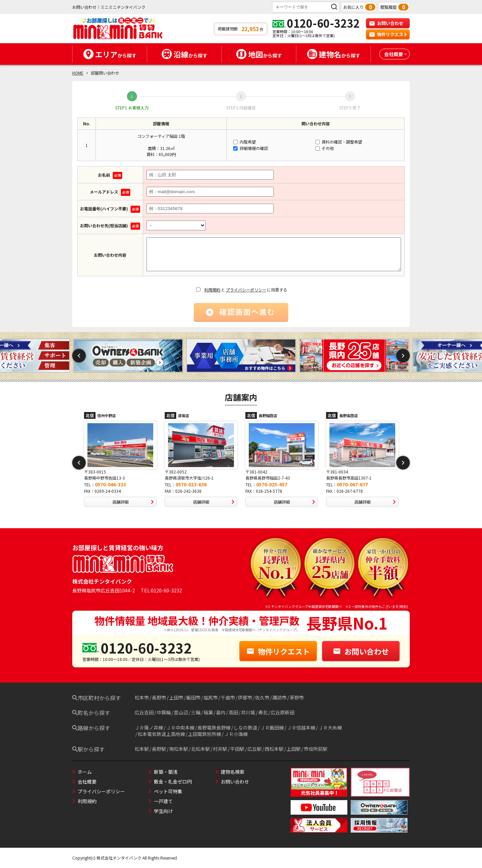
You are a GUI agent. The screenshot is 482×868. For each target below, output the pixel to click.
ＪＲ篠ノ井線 (149, 727)
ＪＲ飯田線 (272, 727)
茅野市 (297, 697)
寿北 (263, 712)
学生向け (163, 811)
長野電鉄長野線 (214, 727)
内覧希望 (245, 142)
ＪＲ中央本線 (180, 727)
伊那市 (245, 697)
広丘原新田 (283, 712)
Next (403, 356)
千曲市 (228, 697)
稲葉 (208, 712)
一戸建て (163, 801)
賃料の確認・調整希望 (339, 142)
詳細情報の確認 (251, 148)
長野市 (159, 697)
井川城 (248, 712)
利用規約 (212, 290)
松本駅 (142, 749)
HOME (78, 73)
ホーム (85, 772)
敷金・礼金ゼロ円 (173, 782)
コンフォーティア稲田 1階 (161, 136)
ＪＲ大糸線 (330, 727)
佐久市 (262, 697)
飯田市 (193, 697)
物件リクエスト (388, 34)
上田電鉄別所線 (205, 734)
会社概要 (87, 782)
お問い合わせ (386, 23)
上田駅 (294, 749)
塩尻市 (211, 697)
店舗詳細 (135, 502)
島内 (221, 712)
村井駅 (220, 749)
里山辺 (181, 712)
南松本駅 (179, 749)
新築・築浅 (166, 772)
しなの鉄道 (245, 727)
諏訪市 (279, 697)
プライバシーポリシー (246, 290)
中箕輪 (164, 712)
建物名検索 (233, 772)
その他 (325, 148)
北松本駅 (200, 749)
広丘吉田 (144, 712)
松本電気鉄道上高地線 (161, 734)
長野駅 (159, 749)
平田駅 (237, 749)
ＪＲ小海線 (236, 734)
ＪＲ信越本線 (301, 727)
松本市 (142, 697)
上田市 (176, 697)
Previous (79, 356)
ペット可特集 (168, 791)
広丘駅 (255, 749)
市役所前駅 (316, 749)
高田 (233, 712)
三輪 (196, 712)
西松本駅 (274, 749)
